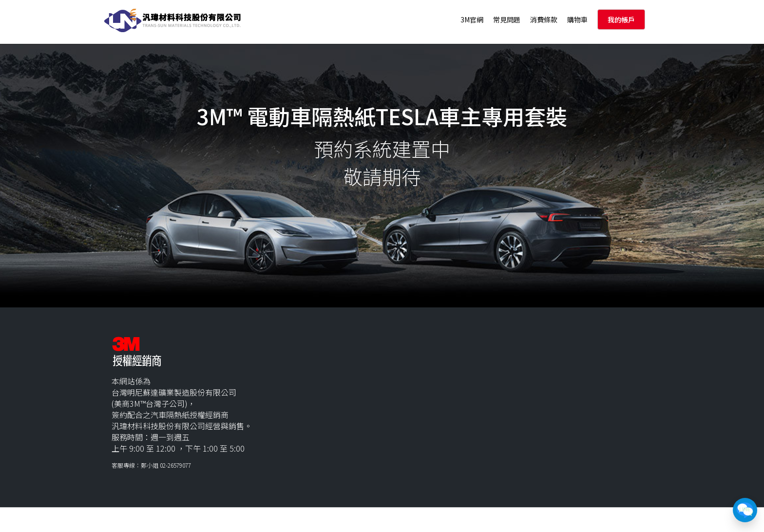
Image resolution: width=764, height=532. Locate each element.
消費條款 (544, 19)
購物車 (577, 19)
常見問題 (507, 19)
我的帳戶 (621, 19)
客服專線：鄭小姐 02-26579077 (151, 465)
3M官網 (472, 19)
